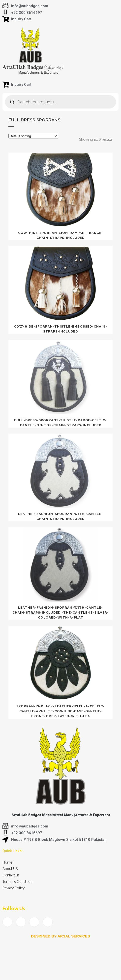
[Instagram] (48, 922)
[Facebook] (7, 922)
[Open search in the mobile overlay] (60, 102)
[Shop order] (33, 136)
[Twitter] (21, 922)
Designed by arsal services (60, 936)
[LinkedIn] (34, 922)
